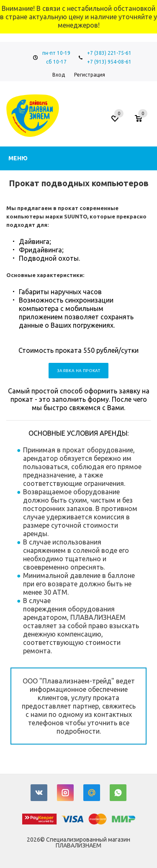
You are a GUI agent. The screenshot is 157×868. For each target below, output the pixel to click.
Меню (18, 158)
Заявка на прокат (78, 371)
